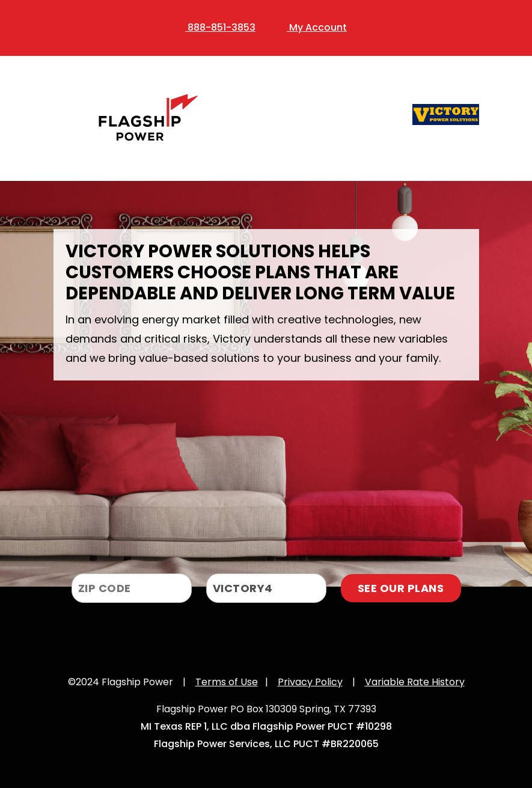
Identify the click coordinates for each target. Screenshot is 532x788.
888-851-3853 (220, 27)
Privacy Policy (310, 682)
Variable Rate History (415, 682)
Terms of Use (227, 682)
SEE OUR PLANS (401, 588)
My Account (317, 27)
